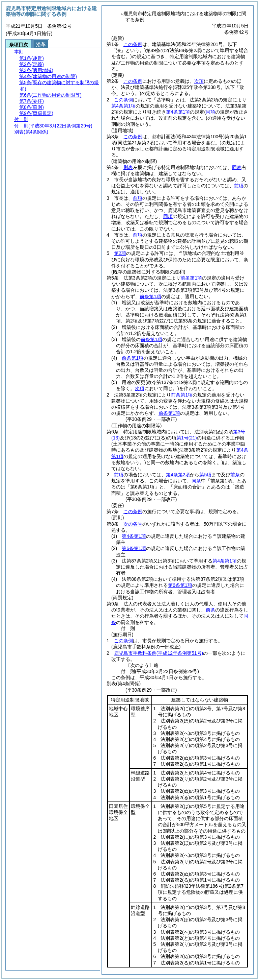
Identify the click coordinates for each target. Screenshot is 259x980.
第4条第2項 (178, 475)
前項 (239, 186)
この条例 (133, 44)
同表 (237, 167)
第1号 (187, 438)
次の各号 (133, 524)
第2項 (120, 253)
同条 (196, 481)
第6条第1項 (134, 548)
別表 (128, 167)
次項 (199, 81)
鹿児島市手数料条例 (159, 653)
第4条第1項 (123, 106)
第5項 (205, 475)
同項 (168, 216)
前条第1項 (191, 278)
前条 (235, 475)
